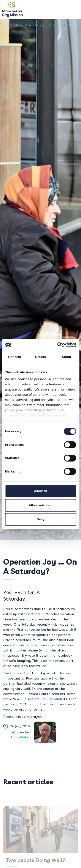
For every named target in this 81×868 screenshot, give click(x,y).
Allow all (40, 491)
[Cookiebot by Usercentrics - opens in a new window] (58, 345)
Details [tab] (41, 357)
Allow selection (40, 505)
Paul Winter (20, 737)
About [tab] (66, 357)
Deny (40, 519)
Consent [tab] (15, 357)
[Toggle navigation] (72, 9)
